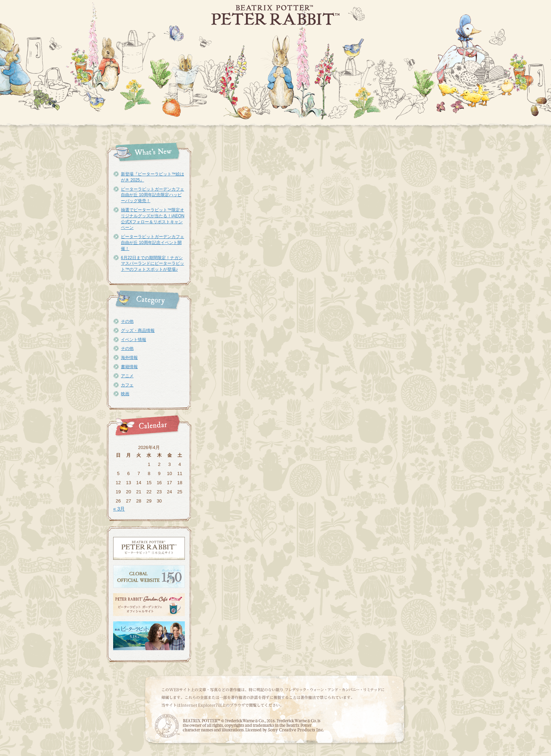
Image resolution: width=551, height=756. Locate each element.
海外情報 (129, 358)
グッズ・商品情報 (138, 331)
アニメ (127, 376)
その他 (127, 321)
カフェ (127, 385)
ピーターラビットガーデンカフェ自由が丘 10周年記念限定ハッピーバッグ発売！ (153, 195)
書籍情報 (129, 367)
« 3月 (119, 509)
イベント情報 (134, 340)
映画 (125, 394)
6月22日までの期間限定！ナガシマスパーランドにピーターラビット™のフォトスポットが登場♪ (153, 264)
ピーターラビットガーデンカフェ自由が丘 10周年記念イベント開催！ (153, 243)
